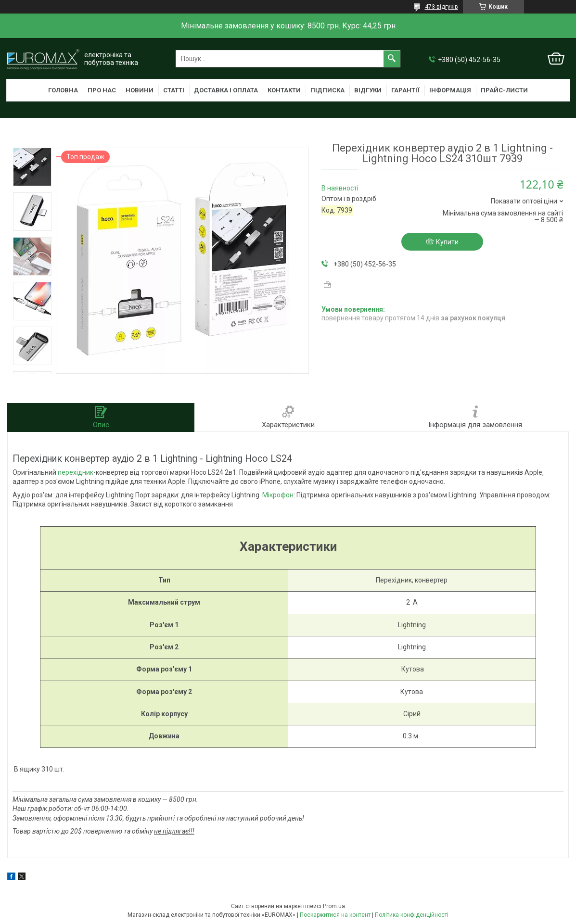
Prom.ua (334, 906)
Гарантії (405, 90)
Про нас (102, 90)
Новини (140, 90)
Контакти (284, 90)
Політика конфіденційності (412, 915)
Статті (174, 90)
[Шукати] (392, 59)
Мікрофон (278, 495)
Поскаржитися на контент (335, 915)
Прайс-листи (504, 90)
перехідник (76, 472)
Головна (63, 90)
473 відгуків (442, 7)
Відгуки (368, 90)
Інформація (450, 90)
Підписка (327, 90)
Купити (447, 242)
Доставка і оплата (226, 90)
